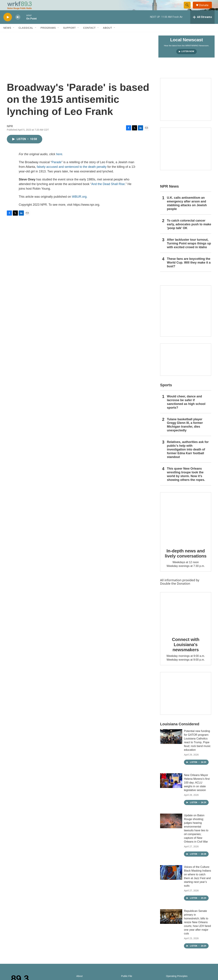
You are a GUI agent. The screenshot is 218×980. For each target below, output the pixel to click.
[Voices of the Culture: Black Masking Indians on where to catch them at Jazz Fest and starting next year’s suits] (171, 880)
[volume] (18, 25)
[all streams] (202, 25)
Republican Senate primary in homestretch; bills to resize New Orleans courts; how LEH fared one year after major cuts (197, 930)
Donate (206, 9)
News (7, 36)
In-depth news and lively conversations (186, 561)
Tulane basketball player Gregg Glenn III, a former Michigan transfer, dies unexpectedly (185, 433)
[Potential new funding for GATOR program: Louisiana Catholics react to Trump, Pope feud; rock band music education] (171, 744)
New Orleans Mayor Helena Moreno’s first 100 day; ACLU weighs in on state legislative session (197, 790)
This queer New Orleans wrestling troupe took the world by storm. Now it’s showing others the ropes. (186, 482)
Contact (89, 36)
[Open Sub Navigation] (14, 36)
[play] (8, 25)
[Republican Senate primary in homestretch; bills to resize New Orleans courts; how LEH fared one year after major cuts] (171, 924)
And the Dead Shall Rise (108, 192)
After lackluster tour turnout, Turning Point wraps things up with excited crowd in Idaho (189, 251)
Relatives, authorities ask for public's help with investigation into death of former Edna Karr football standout (188, 457)
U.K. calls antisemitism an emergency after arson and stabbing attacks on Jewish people (187, 211)
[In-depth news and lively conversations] (186, 526)
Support (69, 36)
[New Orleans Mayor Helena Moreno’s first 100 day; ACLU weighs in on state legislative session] (171, 788)
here (59, 162)
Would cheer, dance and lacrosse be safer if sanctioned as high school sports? (186, 410)
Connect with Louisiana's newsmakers (186, 652)
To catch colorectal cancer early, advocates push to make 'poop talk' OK (189, 232)
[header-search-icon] (189, 9)
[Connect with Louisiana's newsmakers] (186, 620)
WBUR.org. (80, 204)
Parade (57, 170)
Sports (166, 393)
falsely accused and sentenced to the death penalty (72, 174)
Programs (48, 36)
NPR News (169, 194)
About (108, 36)
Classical (26, 36)
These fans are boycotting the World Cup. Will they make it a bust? (189, 270)
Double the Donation (175, 591)
